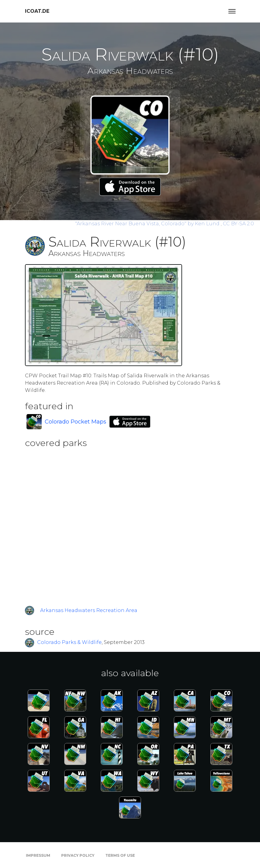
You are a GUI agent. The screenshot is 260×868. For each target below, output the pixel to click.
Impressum (38, 855)
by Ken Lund (148, 224)
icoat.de (37, 11)
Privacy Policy (78, 855)
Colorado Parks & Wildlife (69, 642)
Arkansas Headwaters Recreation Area (89, 610)
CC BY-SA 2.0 (238, 224)
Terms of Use (120, 855)
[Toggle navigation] (232, 11)
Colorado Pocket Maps (76, 422)
